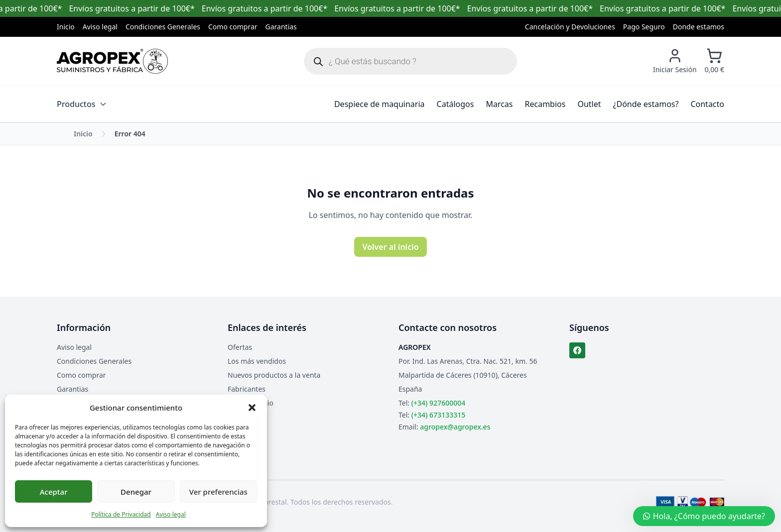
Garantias (281, 27)
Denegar (136, 492)
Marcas (499, 104)
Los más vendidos (257, 361)
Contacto (707, 104)
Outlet (589, 104)
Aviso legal (171, 514)
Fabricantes (247, 389)
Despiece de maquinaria (380, 104)
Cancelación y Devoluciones (570, 27)
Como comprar (233, 27)
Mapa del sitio (251, 403)
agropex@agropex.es (455, 427)
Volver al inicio (390, 247)
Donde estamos (699, 27)
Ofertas (240, 347)
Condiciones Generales (163, 27)
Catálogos (456, 104)
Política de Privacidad (121, 514)
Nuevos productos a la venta (274, 375)
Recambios (545, 104)
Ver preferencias (218, 492)
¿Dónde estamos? (646, 104)
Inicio (66, 27)
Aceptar (54, 492)
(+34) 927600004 (438, 403)
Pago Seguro (644, 27)
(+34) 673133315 (438, 415)
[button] (252, 408)
